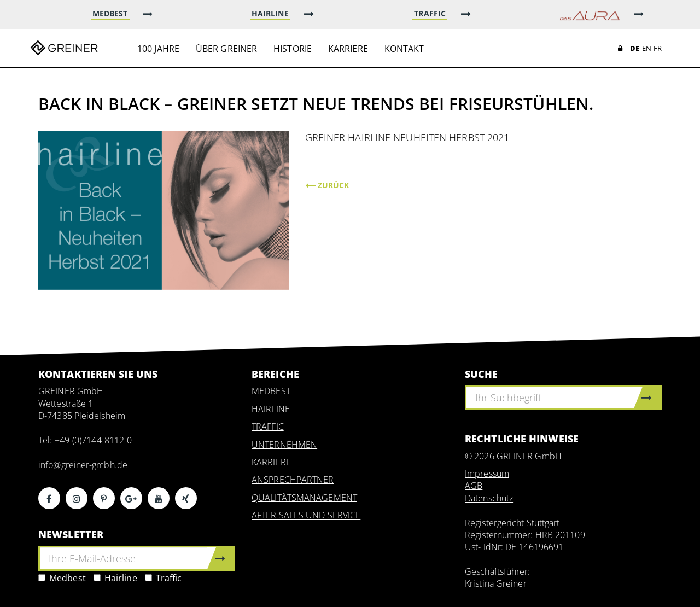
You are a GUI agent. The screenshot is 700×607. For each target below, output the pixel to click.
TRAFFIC (268, 427)
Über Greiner (226, 49)
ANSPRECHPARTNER (293, 480)
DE (635, 48)
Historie (293, 49)
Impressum (487, 474)
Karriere (348, 49)
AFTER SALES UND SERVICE (306, 515)
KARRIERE (271, 462)
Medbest (62, 578)
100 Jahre (158, 49)
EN (647, 48)
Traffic (164, 578)
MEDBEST (271, 391)
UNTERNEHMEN (284, 445)
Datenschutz (489, 498)
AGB (474, 486)
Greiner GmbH (64, 48)
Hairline (115, 578)
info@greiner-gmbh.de (83, 465)
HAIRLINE (271, 409)
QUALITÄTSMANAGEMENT (304, 498)
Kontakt (404, 49)
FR (658, 48)
